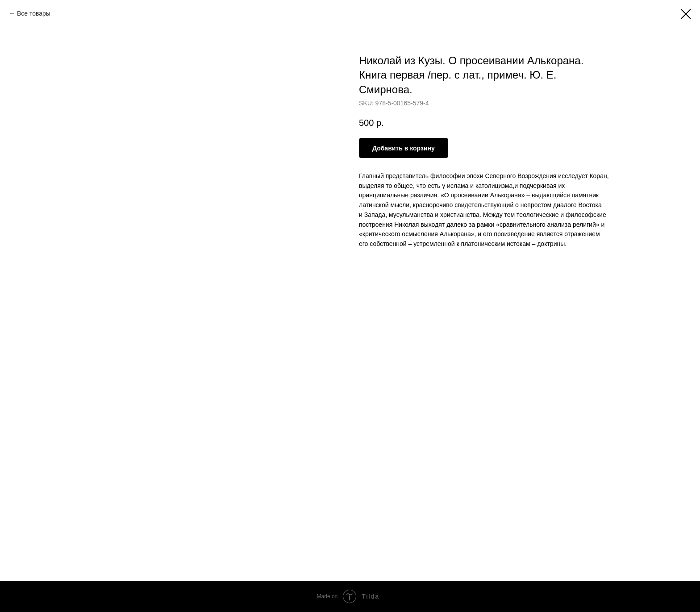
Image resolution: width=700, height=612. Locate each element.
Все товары (34, 13)
